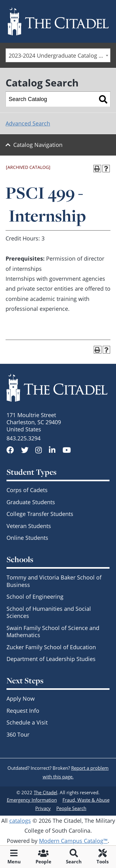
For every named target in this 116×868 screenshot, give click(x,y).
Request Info (23, 711)
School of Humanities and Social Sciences (49, 612)
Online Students (27, 538)
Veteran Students (29, 526)
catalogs (20, 821)
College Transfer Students (40, 514)
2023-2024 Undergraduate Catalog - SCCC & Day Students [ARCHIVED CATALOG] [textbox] (59, 55)
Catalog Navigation (38, 145)
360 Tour (18, 734)
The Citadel (45, 792)
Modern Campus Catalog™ (73, 841)
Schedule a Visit (27, 722)
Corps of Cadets (27, 490)
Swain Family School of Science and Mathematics (53, 631)
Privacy (43, 808)
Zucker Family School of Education (51, 647)
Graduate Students (31, 502)
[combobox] (58, 55)
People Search (71, 808)
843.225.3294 (24, 438)
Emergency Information (32, 800)
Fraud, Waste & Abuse (86, 800)
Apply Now (21, 698)
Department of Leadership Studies (51, 659)
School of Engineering (35, 597)
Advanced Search (28, 123)
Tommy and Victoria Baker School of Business (54, 581)
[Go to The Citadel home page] (58, 21)
